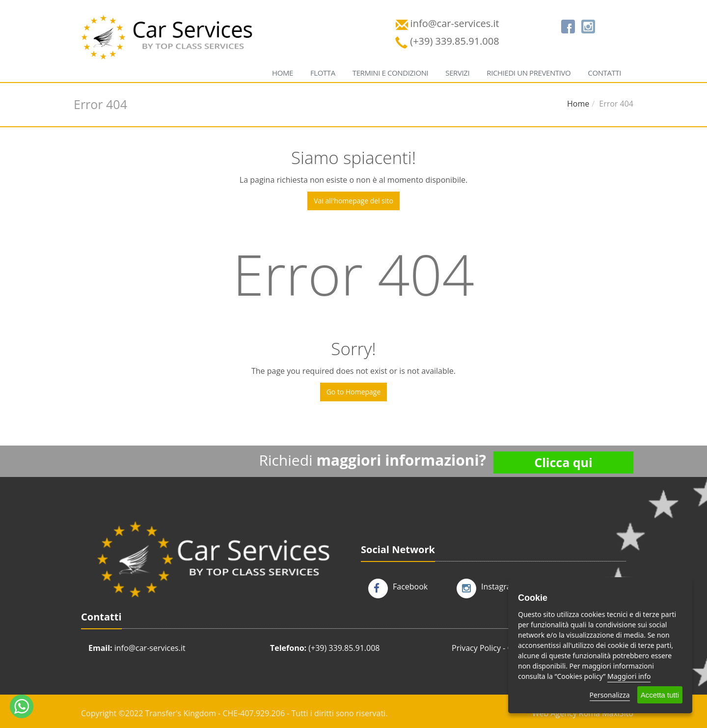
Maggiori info (629, 676)
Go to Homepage (354, 392)
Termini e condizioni (391, 73)
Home (283, 73)
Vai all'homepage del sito (353, 201)
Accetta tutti (660, 695)
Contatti (604, 73)
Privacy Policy (476, 648)
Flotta (323, 73)
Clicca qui (563, 462)
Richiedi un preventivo (529, 73)
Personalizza (610, 695)
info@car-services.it (150, 648)
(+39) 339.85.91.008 (344, 648)
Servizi (457, 73)
